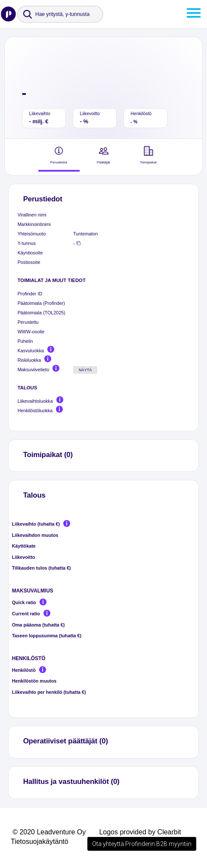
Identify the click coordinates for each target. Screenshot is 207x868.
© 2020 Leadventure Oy (49, 832)
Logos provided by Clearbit (140, 832)
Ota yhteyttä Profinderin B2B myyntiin (142, 844)
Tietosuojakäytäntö (40, 841)
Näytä (85, 370)
